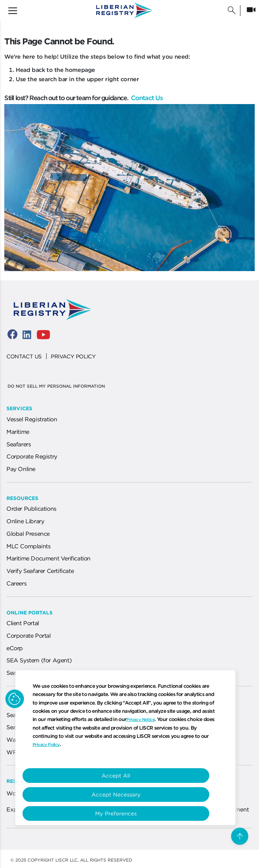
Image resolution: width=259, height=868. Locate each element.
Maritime (18, 432)
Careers (16, 583)
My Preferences (121, 813)
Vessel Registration (32, 419)
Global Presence (28, 534)
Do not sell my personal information (56, 386)
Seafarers (19, 444)
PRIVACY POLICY (73, 356)
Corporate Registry (32, 456)
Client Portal (23, 623)
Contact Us (146, 98)
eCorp (15, 648)
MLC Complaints (28, 546)
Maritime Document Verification (48, 558)
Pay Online (21, 469)
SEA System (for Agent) (39, 660)
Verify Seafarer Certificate (40, 571)
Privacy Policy (46, 744)
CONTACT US (24, 356)
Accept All (121, 776)
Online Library (25, 521)
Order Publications (31, 509)
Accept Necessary (120, 795)
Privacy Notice (140, 719)
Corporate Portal (29, 636)
